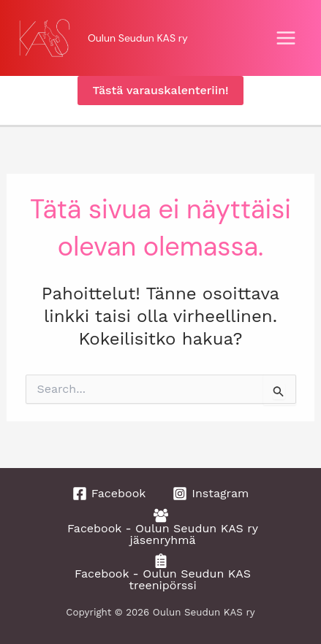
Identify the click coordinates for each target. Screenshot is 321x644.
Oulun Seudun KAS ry (138, 38)
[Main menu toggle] (286, 38)
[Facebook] (109, 494)
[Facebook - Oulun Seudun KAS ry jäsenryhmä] (161, 527)
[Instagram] (211, 494)
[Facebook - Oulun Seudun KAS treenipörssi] (161, 572)
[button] (160, 91)
